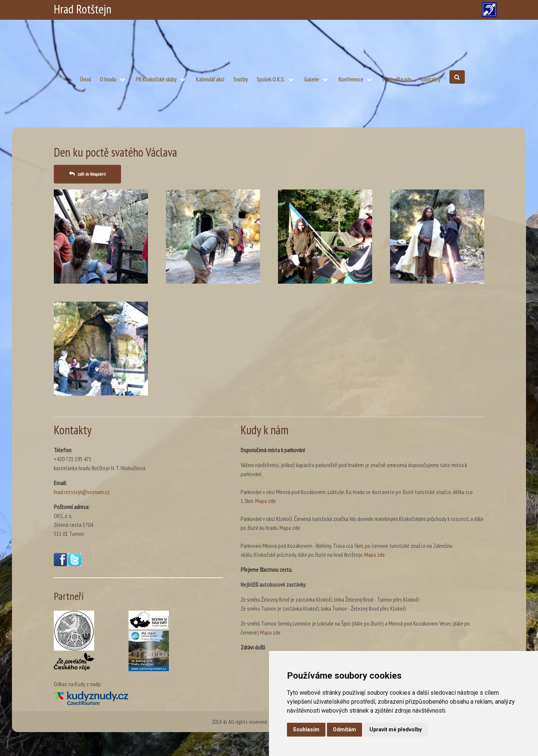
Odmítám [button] (344, 729)
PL (321, 9)
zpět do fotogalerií (92, 174)
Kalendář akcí (210, 79)
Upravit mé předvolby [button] (396, 729)
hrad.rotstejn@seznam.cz (82, 492)
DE (359, 9)
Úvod (85, 79)
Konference (351, 79)
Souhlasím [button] (306, 729)
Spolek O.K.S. (271, 79)
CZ (303, 9)
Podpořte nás (397, 79)
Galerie (312, 79)
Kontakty (431, 79)
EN (340, 9)
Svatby (240, 79)
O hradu (108, 79)
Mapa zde (265, 501)
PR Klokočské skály (156, 79)
